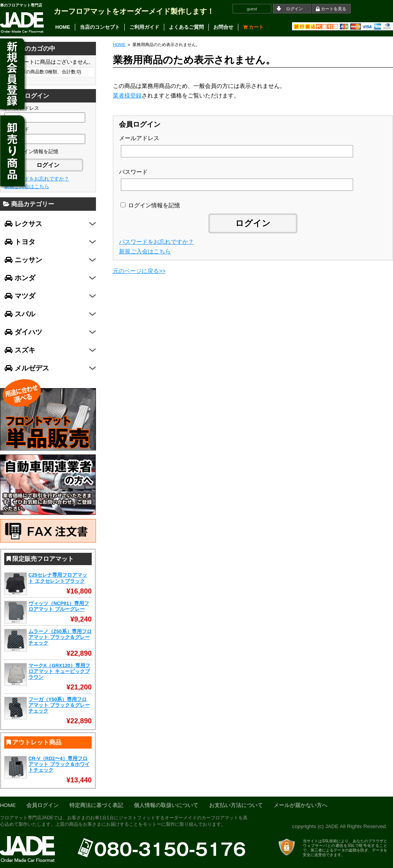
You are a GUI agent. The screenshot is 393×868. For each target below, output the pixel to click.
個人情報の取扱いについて (166, 805)
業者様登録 (127, 95)
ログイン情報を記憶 (150, 205)
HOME (63, 27)
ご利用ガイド (144, 27)
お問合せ (223, 27)
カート (253, 27)
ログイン (294, 9)
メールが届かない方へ (301, 805)
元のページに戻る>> (139, 271)
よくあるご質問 (186, 27)
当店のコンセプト (100, 27)
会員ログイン (43, 805)
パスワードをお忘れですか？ (156, 242)
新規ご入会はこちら (145, 251)
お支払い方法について (236, 805)
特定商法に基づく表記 (96, 805)
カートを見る (334, 9)
